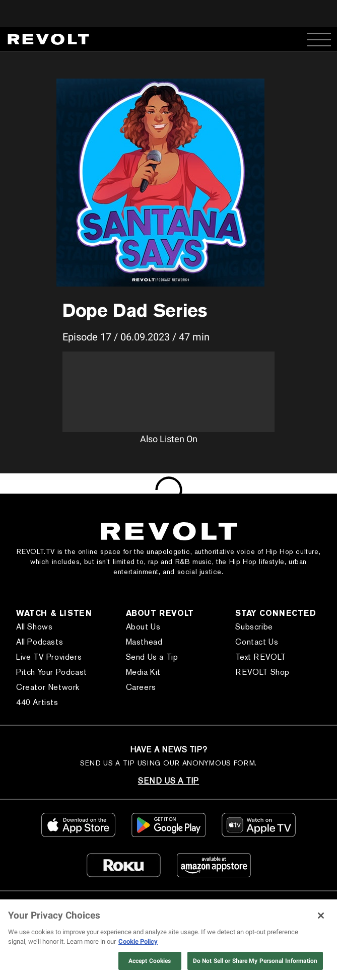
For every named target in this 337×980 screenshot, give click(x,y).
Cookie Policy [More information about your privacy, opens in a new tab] (138, 941)
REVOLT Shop (262, 672)
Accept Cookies (150, 961)
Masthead (144, 642)
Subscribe (254, 627)
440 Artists (37, 702)
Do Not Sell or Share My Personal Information (255, 961)
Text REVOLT (261, 657)
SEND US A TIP (168, 781)
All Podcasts (40, 642)
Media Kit (143, 672)
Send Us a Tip (152, 657)
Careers (141, 687)
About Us (143, 627)
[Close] (321, 916)
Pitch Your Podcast (52, 672)
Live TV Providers (49, 657)
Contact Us (257, 642)
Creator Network (48, 687)
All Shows (34, 627)
